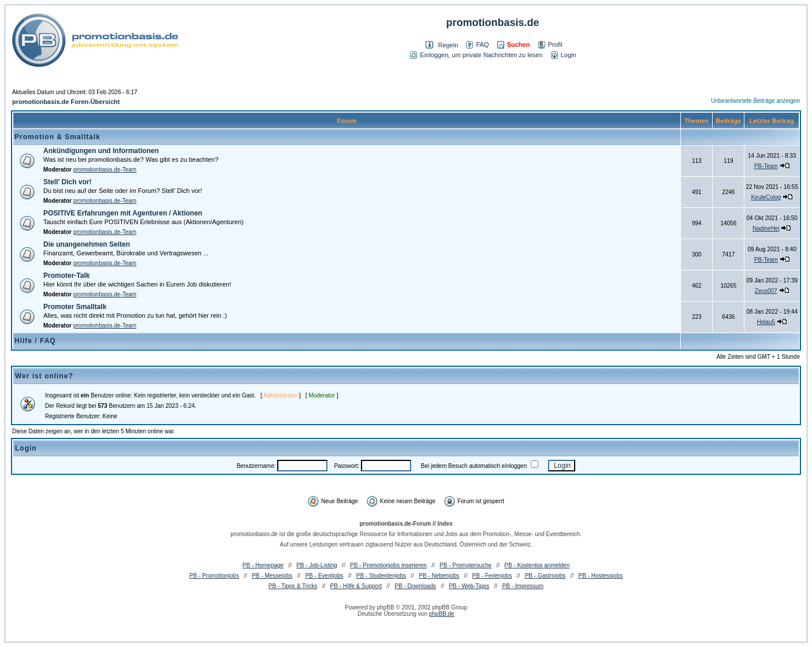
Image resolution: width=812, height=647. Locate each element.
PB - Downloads (415, 586)
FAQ (477, 44)
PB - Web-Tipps (469, 586)
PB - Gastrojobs (545, 576)
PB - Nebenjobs (439, 576)
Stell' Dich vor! (68, 182)
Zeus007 (766, 291)
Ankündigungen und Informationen (101, 151)
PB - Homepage (263, 565)
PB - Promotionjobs (214, 576)
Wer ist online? (44, 376)
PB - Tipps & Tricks (293, 586)
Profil (550, 44)
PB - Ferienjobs (492, 576)
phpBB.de (442, 614)
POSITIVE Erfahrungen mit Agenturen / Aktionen (123, 213)
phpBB (386, 607)
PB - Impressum (523, 586)
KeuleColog (766, 197)
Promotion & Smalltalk (57, 137)
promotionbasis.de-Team (105, 170)
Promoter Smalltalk (75, 307)
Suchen (514, 44)
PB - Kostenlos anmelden (537, 565)
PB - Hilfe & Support (356, 586)
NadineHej (766, 228)
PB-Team (766, 166)
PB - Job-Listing (317, 565)
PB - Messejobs (272, 576)
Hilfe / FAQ (35, 341)
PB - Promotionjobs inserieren (388, 565)
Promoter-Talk (66, 276)
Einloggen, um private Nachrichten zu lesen (476, 55)
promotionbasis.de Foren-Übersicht (66, 102)
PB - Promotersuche (465, 565)
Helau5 (766, 322)
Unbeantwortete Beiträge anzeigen (755, 101)
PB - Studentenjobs (381, 576)
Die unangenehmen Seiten (87, 244)
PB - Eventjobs (324, 576)
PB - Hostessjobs (601, 576)
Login (564, 55)
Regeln (448, 45)
